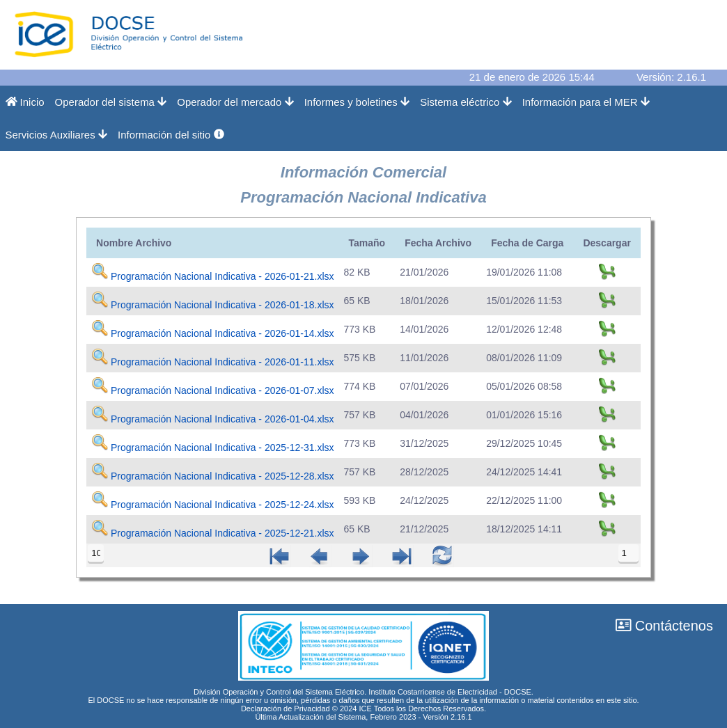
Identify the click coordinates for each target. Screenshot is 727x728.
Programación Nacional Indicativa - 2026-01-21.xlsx (222, 276)
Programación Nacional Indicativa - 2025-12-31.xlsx (222, 448)
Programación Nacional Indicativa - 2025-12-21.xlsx (222, 533)
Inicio (25, 102)
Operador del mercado (235, 102)
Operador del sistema (111, 102)
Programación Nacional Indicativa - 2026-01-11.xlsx (222, 362)
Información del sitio (171, 135)
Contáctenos (664, 626)
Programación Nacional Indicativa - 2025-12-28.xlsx (222, 476)
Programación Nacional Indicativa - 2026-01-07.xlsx (222, 390)
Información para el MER (586, 102)
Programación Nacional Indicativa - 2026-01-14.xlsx (222, 333)
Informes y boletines (357, 102)
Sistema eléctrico (466, 102)
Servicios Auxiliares (57, 135)
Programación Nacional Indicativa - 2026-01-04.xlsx (222, 419)
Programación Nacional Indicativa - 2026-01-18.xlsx (222, 305)
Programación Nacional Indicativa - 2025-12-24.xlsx (222, 505)
